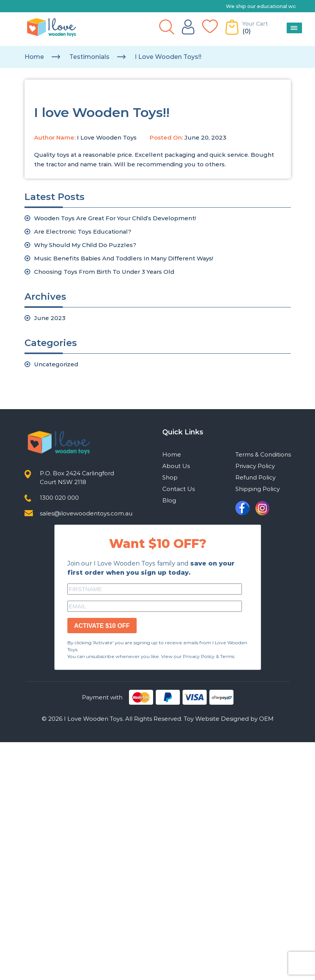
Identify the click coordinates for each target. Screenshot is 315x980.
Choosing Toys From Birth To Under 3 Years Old (104, 272)
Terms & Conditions (263, 454)
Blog (169, 500)
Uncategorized (56, 364)
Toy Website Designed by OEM (229, 719)
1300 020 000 (59, 498)
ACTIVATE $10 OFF (102, 626)
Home (34, 57)
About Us (176, 466)
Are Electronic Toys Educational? (83, 232)
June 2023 (50, 318)
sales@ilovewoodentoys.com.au (86, 513)
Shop (170, 477)
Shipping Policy (258, 489)
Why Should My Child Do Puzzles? (85, 245)
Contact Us (179, 489)
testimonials (89, 57)
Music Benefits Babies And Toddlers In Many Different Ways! (124, 258)
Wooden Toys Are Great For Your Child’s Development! (115, 218)
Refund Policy (255, 477)
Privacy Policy (255, 466)
